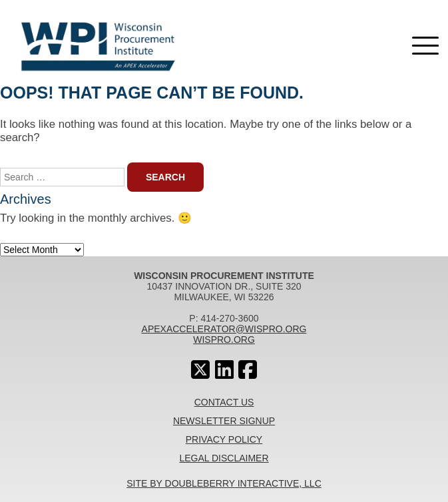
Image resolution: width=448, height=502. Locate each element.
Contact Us (224, 402)
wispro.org (224, 340)
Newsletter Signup (224, 421)
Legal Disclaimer (224, 458)
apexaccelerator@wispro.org (224, 329)
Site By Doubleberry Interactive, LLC (224, 483)
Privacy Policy (224, 439)
